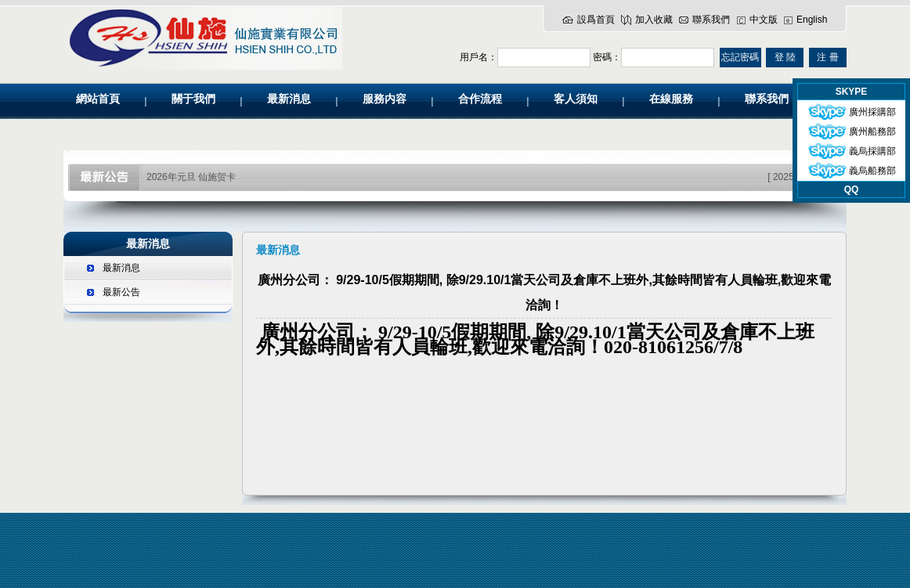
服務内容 (385, 99)
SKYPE (852, 92)
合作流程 (480, 99)
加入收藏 (654, 20)
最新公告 (121, 292)
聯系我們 (711, 20)
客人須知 (576, 99)
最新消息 (289, 99)
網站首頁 (98, 99)
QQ (852, 189)
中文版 (764, 20)
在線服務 (671, 99)
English (812, 20)
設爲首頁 (596, 20)
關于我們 (193, 99)
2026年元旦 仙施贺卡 (191, 177)
